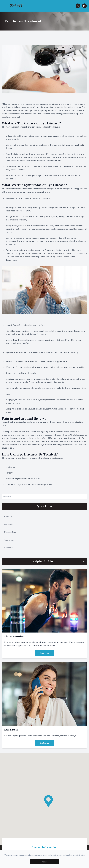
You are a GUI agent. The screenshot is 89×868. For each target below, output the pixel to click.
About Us (8, 516)
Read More (45, 653)
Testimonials (9, 540)
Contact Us (9, 548)
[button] (5, 6)
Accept (44, 862)
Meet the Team (10, 532)
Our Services (9, 524)
